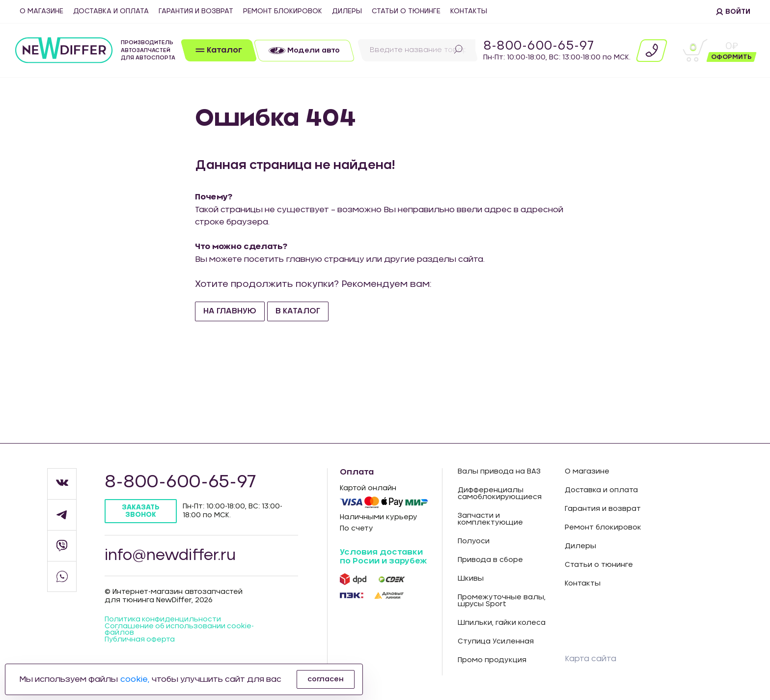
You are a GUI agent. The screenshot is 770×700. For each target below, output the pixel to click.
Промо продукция (492, 660)
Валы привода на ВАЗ (499, 472)
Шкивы (471, 579)
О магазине (41, 11)
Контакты (469, 11)
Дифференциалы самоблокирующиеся (500, 494)
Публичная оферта (140, 641)
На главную (230, 311)
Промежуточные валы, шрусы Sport (502, 601)
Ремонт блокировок (283, 11)
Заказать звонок (141, 511)
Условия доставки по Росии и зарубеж (383, 557)
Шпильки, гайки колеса (502, 623)
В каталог (298, 311)
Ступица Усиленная (496, 642)
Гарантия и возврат (196, 11)
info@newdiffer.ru (172, 556)
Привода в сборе (490, 560)
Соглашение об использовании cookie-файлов (180, 631)
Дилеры (347, 11)
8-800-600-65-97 (538, 46)
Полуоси (474, 541)
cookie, (135, 679)
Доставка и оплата (111, 11)
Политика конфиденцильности (163, 620)
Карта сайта (591, 659)
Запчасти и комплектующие (490, 519)
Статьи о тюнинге (406, 11)
